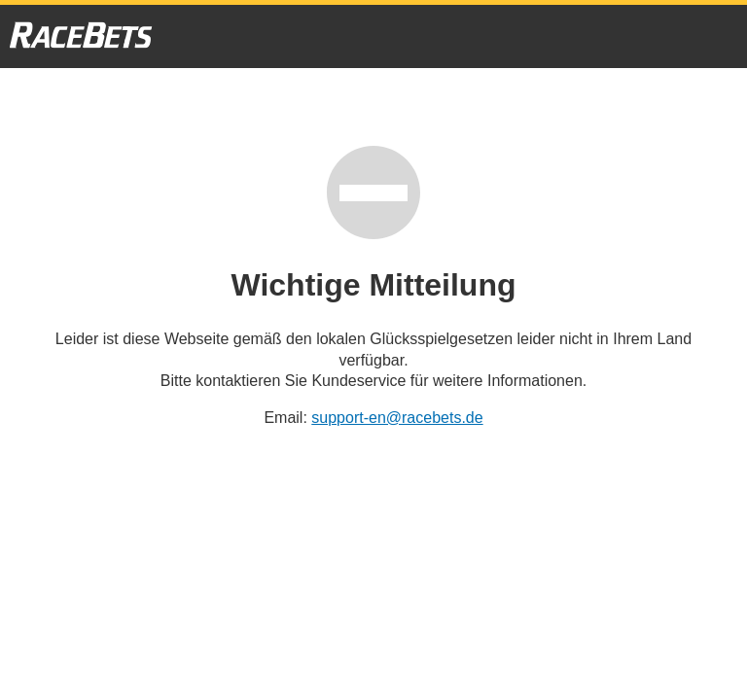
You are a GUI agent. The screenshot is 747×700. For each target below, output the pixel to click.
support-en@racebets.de (397, 418)
